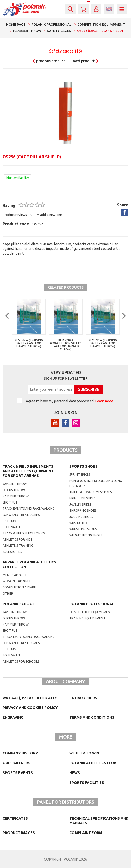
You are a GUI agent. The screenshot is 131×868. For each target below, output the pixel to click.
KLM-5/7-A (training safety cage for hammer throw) (29, 343)
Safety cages (65, 51)
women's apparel (17, 581)
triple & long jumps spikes (91, 492)
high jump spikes (82, 498)
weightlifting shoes (86, 535)
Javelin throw (15, 484)
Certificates (15, 818)
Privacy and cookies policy (30, 708)
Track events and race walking (29, 509)
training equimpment (87, 618)
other (8, 593)
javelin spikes (80, 504)
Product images (19, 833)
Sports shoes (83, 466)
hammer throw (16, 624)
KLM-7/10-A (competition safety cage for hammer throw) (66, 345)
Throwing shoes (83, 511)
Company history (20, 753)
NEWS (75, 773)
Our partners (16, 763)
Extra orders (83, 698)
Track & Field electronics (24, 533)
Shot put (10, 502)
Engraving (13, 717)
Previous (6, 327)
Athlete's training (18, 546)
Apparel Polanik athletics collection (29, 565)
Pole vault (11, 527)
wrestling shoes (83, 529)
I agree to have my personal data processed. (69, 401)
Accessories (12, 552)
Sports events (18, 773)
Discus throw (14, 490)
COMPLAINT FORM (86, 833)
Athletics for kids (17, 539)
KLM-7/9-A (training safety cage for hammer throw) (103, 343)
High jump (11, 521)
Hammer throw (16, 496)
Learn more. (105, 401)
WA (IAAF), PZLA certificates (30, 698)
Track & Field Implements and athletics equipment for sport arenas (28, 471)
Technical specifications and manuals (99, 821)
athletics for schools (21, 661)
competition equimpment (91, 612)
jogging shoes (81, 517)
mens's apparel (15, 575)
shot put (10, 631)
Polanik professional (92, 604)
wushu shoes (80, 523)
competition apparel (20, 587)
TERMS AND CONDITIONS (92, 717)
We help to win (84, 753)
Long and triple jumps (21, 515)
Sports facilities (87, 783)
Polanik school (19, 604)
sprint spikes (80, 475)
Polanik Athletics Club (93, 763)
